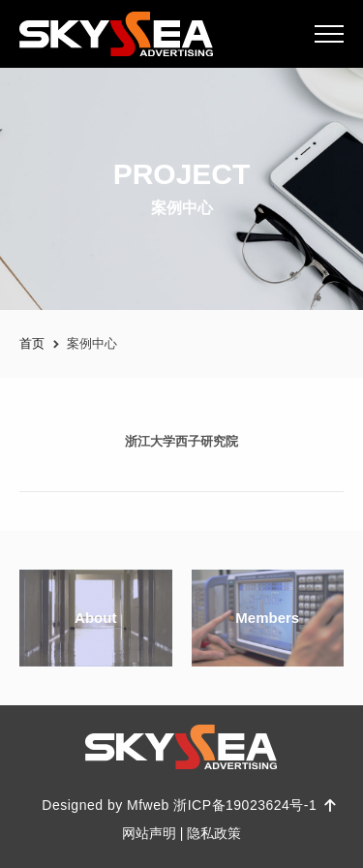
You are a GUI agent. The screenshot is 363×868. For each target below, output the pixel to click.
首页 (32, 343)
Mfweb (148, 805)
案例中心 (92, 343)
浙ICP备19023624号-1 (247, 805)
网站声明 (149, 833)
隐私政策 (214, 833)
